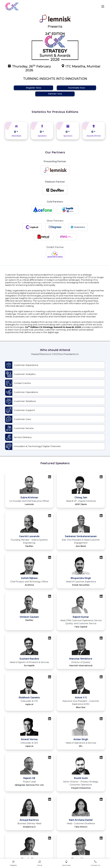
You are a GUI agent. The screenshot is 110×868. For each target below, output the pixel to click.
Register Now (34, 88)
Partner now (55, 94)
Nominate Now (77, 88)
